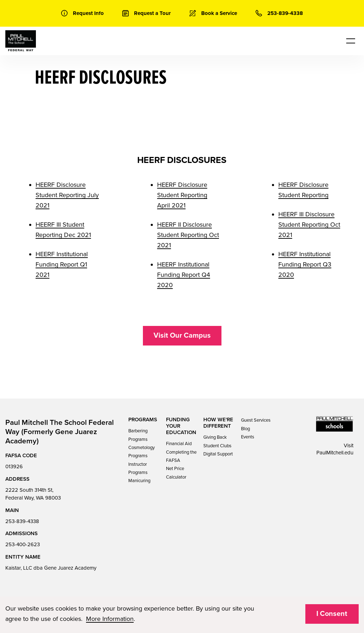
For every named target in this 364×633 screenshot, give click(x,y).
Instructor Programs (138, 468)
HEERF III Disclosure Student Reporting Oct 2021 (309, 225)
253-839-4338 (22, 521)
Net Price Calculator (176, 473)
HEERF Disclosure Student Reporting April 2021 (182, 195)
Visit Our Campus (182, 336)
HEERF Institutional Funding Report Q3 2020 (305, 264)
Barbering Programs (138, 435)
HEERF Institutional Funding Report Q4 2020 (184, 275)
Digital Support (218, 454)
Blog (245, 429)
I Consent (332, 614)
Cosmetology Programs (141, 452)
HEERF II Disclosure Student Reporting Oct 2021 (188, 235)
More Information (110, 619)
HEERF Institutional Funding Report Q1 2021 (62, 264)
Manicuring (139, 481)
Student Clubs (217, 446)
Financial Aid (179, 444)
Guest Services (256, 420)
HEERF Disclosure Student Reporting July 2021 (67, 195)
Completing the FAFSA (181, 456)
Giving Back (215, 437)
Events (248, 437)
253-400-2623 (23, 544)
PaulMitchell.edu (335, 453)
